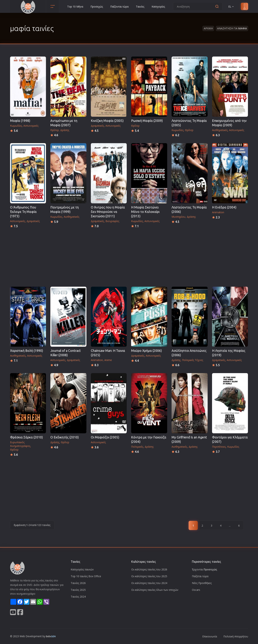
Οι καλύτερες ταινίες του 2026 (149, 569)
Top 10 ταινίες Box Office (86, 576)
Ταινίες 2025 (78, 590)
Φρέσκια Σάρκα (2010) (26, 437)
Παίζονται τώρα (119, 7)
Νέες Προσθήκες (202, 583)
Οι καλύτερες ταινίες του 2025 (149, 576)
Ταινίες (140, 7)
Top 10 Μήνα (75, 7)
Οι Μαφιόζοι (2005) (105, 437)
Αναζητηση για (232, 28)
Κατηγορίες (158, 7)
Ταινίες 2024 (78, 597)
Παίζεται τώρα (200, 576)
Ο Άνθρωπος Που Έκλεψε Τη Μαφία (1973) (23, 212)
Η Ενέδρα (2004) (224, 207)
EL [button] (231, 7)
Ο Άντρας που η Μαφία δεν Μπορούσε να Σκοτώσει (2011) (108, 212)
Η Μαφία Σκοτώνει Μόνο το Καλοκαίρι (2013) (145, 212)
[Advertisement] (129, 256)
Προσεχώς (97, 7)
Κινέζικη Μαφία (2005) (107, 121)
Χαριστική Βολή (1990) (27, 351)
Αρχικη (208, 28)
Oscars (196, 590)
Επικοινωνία (210, 636)
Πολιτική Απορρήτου (236, 636)
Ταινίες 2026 (78, 583)
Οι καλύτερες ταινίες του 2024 (149, 583)
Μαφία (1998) (20, 121)
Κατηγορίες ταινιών (82, 569)
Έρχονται (205, 569)
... (230, 526)
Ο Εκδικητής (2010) (65, 437)
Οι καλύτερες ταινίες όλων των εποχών (155, 590)
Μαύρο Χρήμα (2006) (146, 351)
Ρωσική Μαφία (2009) (147, 121)
